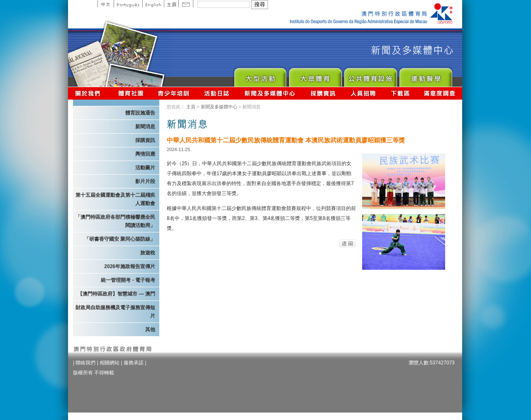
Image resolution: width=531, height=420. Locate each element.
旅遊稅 (148, 253)
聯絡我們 (85, 363)
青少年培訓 (174, 93)
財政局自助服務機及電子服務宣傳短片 (115, 312)
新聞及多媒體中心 (270, 93)
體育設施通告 (140, 113)
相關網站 (110, 363)
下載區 (400, 93)
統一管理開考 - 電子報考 (128, 280)
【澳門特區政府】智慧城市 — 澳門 (116, 294)
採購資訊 (323, 93)
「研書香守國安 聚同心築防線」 (120, 239)
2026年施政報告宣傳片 (130, 266)
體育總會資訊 (131, 93)
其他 (150, 330)
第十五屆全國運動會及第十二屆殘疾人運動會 (115, 199)
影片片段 (145, 181)
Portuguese (128, 4)
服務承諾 (134, 363)
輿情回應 (145, 154)
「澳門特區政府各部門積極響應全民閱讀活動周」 (115, 221)
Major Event (260, 75)
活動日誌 (217, 93)
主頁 (171, 4)
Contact (186, 4)
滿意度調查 (440, 93)
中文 (106, 4)
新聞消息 (145, 127)
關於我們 (89, 93)
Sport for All (315, 75)
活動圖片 (145, 168)
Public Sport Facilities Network (370, 75)
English (153, 4)
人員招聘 (363, 93)
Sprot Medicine (425, 75)
